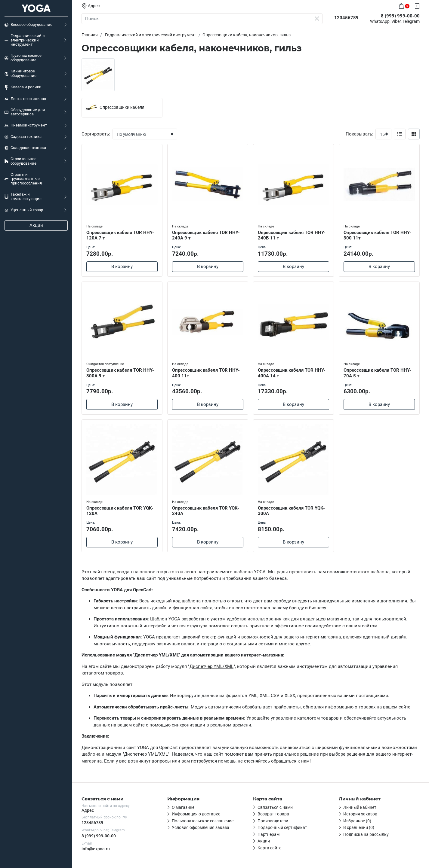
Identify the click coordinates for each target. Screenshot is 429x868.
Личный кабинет (360, 807)
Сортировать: (96, 134)
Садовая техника (23, 137)
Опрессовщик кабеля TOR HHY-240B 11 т (292, 235)
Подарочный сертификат (282, 827)
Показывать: (360, 134)
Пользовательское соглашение (203, 821)
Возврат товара (273, 814)
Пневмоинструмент (26, 125)
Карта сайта (270, 848)
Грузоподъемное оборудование (23, 58)
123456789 (92, 823)
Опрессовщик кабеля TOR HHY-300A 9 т (120, 373)
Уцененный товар (24, 210)
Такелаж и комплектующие (23, 196)
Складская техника (25, 148)
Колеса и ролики (23, 87)
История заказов (360, 814)
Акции (36, 225)
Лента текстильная (25, 99)
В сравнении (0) (359, 827)
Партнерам (269, 834)
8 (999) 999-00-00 (99, 836)
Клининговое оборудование (20, 73)
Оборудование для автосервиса (25, 112)
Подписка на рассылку (366, 834)
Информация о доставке (196, 814)
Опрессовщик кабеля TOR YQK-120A (120, 511)
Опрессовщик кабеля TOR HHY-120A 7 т (120, 235)
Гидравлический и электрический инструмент (25, 40)
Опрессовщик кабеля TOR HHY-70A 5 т (377, 373)
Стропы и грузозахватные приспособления (23, 179)
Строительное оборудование (20, 161)
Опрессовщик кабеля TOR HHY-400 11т (206, 373)
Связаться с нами (275, 807)
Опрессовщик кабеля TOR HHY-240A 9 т (206, 235)
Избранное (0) (357, 821)
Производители (273, 821)
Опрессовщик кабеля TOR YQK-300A (291, 511)
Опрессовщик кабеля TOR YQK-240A (206, 511)
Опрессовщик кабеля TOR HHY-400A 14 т (292, 373)
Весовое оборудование (28, 25)
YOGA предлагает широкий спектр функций (190, 637)
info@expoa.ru (96, 849)
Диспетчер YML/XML (211, 666)
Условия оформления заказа (201, 827)
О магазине (183, 807)
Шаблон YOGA (165, 619)
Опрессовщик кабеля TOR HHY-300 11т (377, 235)
